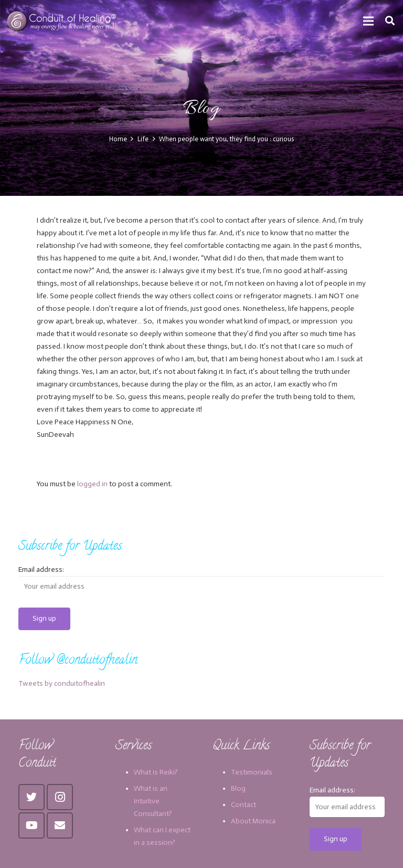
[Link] (63, 21)
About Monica (253, 821)
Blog (238, 788)
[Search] (390, 21)
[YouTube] (31, 825)
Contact (243, 805)
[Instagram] (60, 797)
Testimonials (252, 772)
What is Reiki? (156, 772)
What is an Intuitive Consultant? (153, 801)
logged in (92, 484)
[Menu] (368, 21)
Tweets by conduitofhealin (62, 683)
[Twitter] (31, 797)
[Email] (60, 825)
